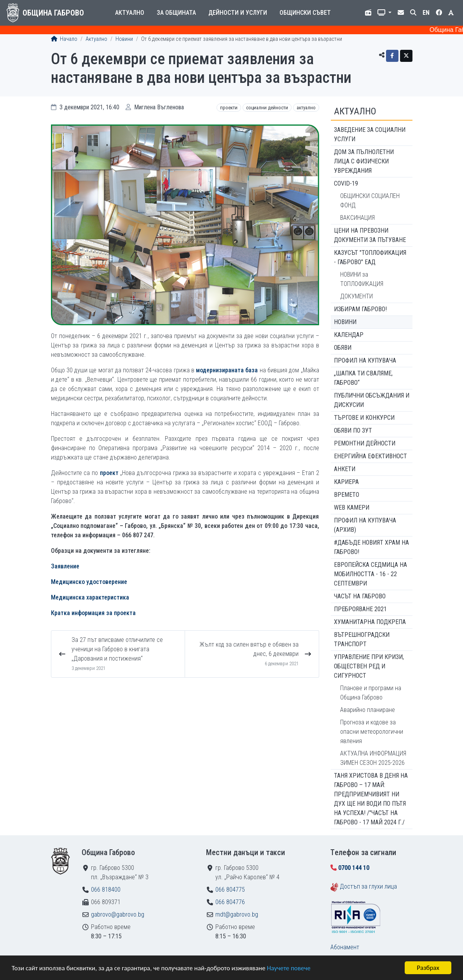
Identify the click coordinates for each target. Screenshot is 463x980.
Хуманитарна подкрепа (370, 622)
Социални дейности (267, 108)
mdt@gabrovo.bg (237, 914)
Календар (349, 335)
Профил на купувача (365, 360)
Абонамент (345, 947)
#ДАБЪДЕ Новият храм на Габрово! (371, 547)
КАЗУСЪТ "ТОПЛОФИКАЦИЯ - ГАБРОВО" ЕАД (370, 257)
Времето (347, 495)
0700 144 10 (354, 868)
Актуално (130, 13)
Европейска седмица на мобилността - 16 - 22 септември (370, 574)
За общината (176, 13)
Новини (124, 39)
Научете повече (288, 968)
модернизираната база (227, 370)
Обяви (343, 348)
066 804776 (230, 902)
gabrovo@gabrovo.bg (118, 914)
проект (109, 473)
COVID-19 (346, 183)
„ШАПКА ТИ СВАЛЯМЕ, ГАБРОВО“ (363, 378)
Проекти (229, 108)
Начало (64, 39)
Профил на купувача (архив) (365, 525)
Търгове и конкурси (364, 418)
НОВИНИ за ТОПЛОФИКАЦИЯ (362, 279)
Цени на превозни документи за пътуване (370, 235)
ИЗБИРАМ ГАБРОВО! (360, 309)
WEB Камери (352, 508)
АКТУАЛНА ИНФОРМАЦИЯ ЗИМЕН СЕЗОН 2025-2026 (373, 758)
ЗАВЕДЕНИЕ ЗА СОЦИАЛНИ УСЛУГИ (370, 134)
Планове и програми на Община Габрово (371, 693)
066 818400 (106, 890)
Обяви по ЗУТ (353, 430)
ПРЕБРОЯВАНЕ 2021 (360, 609)
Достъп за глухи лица (368, 886)
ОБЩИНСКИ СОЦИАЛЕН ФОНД (370, 201)
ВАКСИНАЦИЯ (357, 218)
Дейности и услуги (238, 13)
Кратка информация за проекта (93, 613)
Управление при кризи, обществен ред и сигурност (369, 666)
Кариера (346, 482)
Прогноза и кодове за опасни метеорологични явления (372, 732)
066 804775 (230, 890)
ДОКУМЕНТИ (356, 296)
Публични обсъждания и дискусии (372, 400)
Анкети (345, 469)
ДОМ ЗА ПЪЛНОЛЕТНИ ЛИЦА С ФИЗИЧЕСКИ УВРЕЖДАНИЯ (364, 161)
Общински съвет (305, 13)
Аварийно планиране (368, 710)
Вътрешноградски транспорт (362, 639)
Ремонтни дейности (365, 443)
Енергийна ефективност (370, 456)
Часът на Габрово (360, 596)
